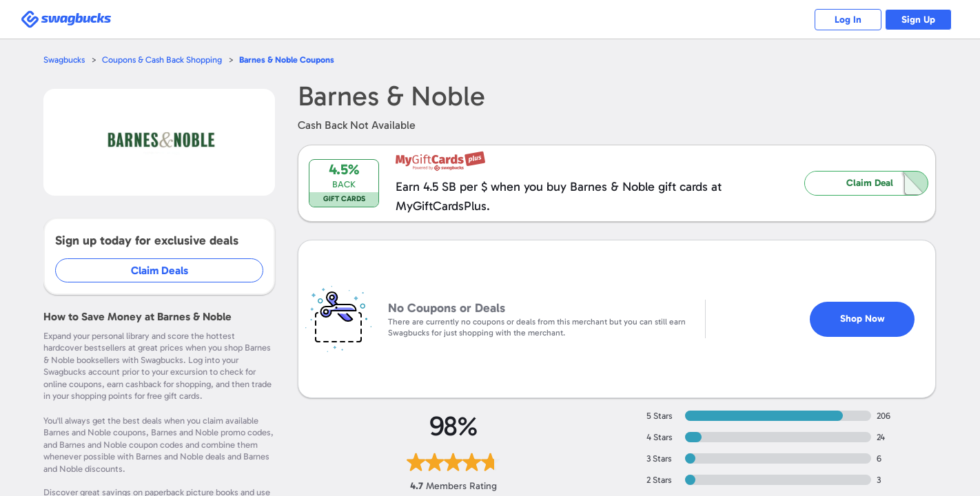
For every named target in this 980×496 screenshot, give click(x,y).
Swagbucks (65, 60)
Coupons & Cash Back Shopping (164, 60)
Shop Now (862, 312)
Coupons (291, 60)
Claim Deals (160, 270)
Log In (845, 20)
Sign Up (918, 20)
